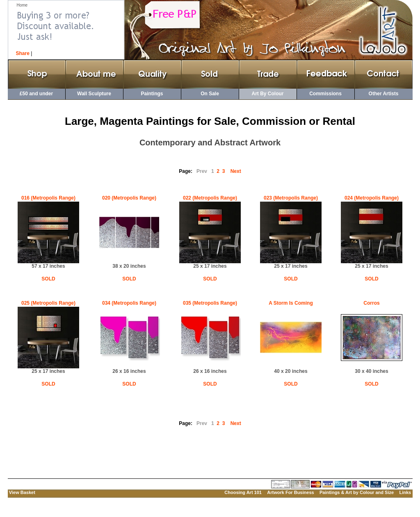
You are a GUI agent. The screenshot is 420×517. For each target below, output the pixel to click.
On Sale (210, 94)
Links (405, 492)
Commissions (325, 94)
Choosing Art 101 (243, 492)
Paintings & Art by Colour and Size (357, 492)
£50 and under (36, 94)
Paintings (152, 94)
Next (236, 171)
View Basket (22, 492)
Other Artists (384, 94)
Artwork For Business (290, 492)
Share (23, 53)
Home (22, 5)
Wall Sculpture (94, 94)
